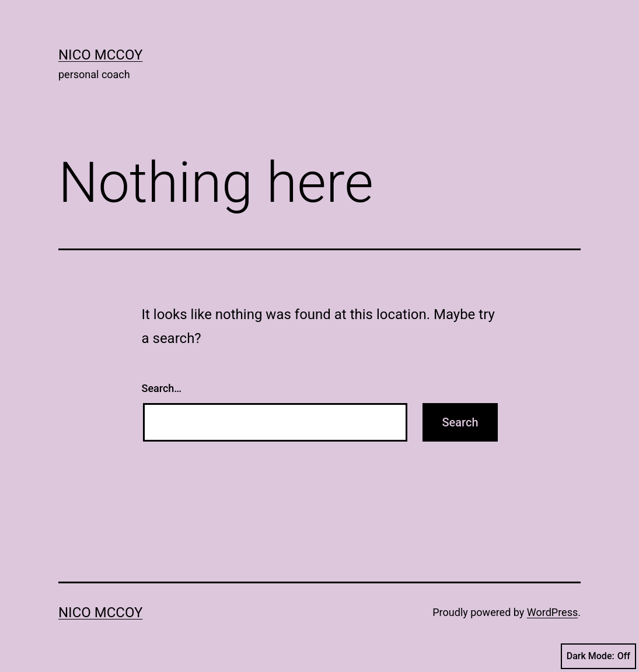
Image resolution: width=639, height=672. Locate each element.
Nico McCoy (100, 55)
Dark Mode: (598, 656)
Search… (162, 388)
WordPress (552, 612)
